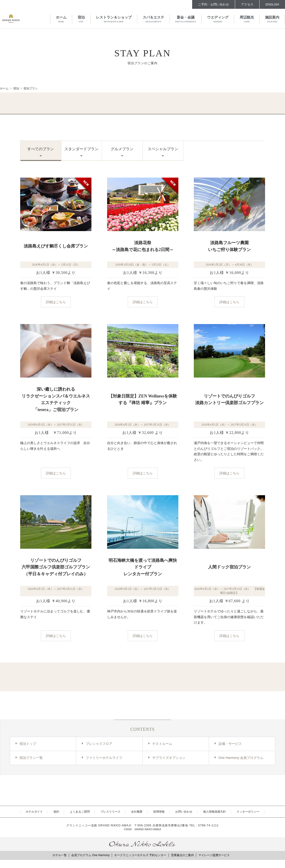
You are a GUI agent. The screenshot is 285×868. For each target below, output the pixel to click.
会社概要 (137, 812)
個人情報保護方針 (214, 812)
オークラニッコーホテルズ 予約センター (140, 855)
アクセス (247, 4)
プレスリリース (110, 812)
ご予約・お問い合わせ (214, 4)
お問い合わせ (184, 812)
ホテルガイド (34, 812)
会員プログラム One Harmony (90, 855)
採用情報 (159, 812)
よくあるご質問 (80, 812)
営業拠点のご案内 (182, 855)
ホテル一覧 (60, 855)
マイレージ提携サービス (214, 855)
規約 (56, 812)
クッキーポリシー (248, 812)
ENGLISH (272, 4)
